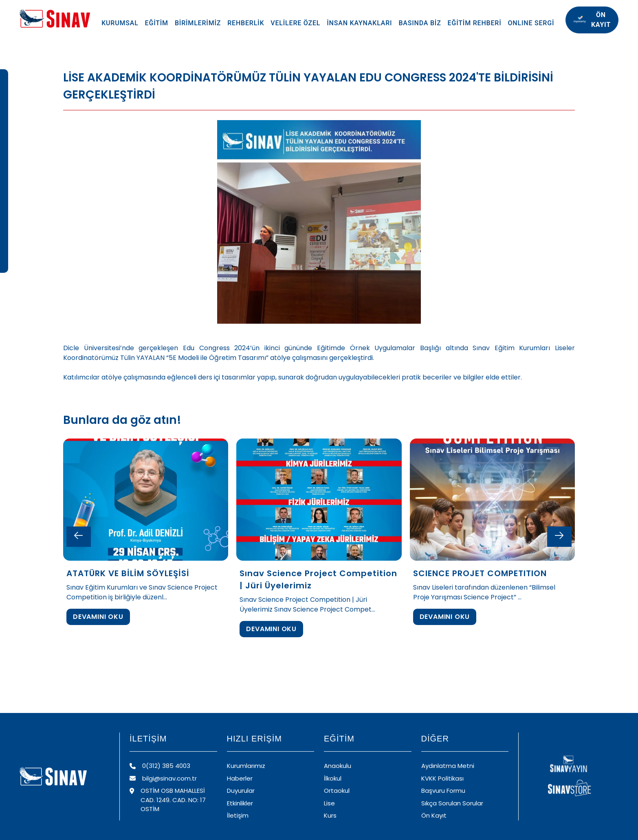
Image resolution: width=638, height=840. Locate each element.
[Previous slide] (79, 537)
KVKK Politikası (442, 778)
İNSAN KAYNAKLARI (359, 23)
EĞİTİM (157, 23)
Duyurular (241, 791)
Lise (329, 803)
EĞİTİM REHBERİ (475, 23)
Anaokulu (338, 766)
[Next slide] (559, 537)
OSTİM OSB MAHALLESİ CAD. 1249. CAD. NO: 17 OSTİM (168, 800)
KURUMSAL (120, 23)
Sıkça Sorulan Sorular (452, 803)
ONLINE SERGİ (531, 23)
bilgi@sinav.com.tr (163, 778)
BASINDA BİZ (420, 23)
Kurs (330, 815)
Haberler (240, 778)
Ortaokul (337, 791)
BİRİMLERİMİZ (198, 23)
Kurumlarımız (246, 766)
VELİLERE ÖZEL (295, 23)
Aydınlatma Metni (448, 766)
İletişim (238, 815)
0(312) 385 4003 (160, 766)
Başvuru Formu (443, 791)
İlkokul (333, 778)
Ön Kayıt (434, 815)
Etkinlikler (240, 803)
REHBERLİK (246, 23)
